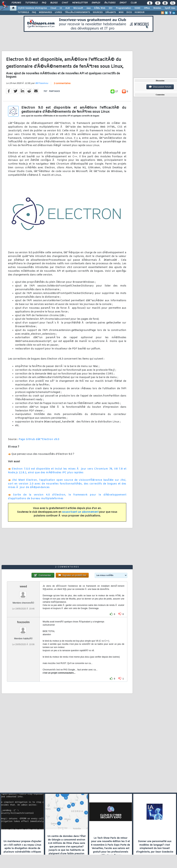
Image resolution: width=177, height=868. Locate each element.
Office (147, 8)
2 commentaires (62, 84)
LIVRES (58, 12)
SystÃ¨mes (170, 8)
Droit (123, 3)
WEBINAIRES (45, 12)
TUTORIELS (23, 12)
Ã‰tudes (110, 3)
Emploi (96, 3)
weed (23, 586)
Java (88, 8)
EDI (111, 8)
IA (61, 8)
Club (134, 3)
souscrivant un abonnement (80, 512)
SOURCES (98, 12)
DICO (129, 12)
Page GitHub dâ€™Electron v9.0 (39, 439)
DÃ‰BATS (111, 12)
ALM (68, 8)
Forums (16, 3)
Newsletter (80, 3)
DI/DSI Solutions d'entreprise (32, 8)
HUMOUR (140, 12)
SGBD (137, 8)
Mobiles (157, 8)
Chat (65, 3)
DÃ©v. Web (100, 8)
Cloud (53, 8)
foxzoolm (23, 622)
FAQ (44, 3)
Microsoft (78, 8)
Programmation (123, 8)
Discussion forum (160, 87)
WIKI (121, 12)
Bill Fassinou (42, 83)
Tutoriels (31, 3)
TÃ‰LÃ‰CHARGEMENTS (77, 12)
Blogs (54, 3)
